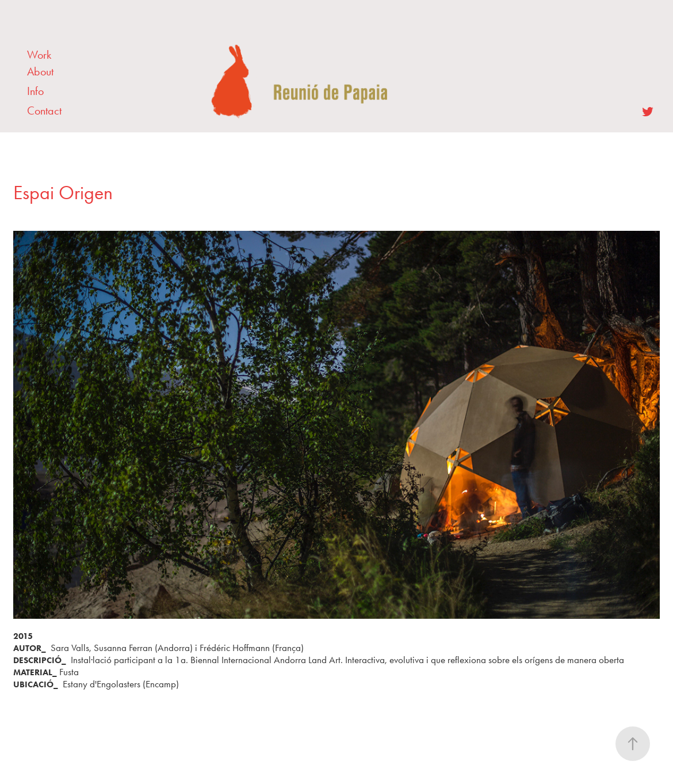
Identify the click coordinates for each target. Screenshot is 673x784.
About (40, 71)
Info (35, 91)
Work (39, 55)
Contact (44, 111)
